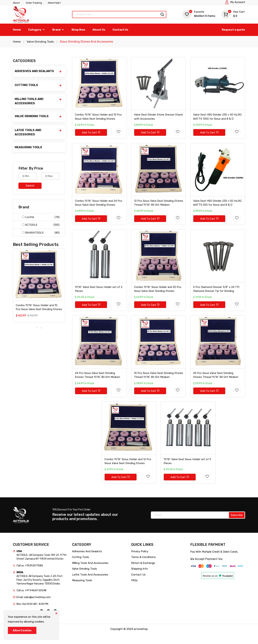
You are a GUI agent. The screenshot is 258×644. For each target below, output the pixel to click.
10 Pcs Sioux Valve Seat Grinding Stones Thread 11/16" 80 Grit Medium (157, 383)
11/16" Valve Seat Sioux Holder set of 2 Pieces (99, 295)
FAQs (134, 590)
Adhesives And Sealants (38, 72)
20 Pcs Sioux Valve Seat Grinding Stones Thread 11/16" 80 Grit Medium (216, 383)
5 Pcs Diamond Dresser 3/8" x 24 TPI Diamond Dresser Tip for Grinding (216, 295)
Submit (30, 186)
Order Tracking (34, 3)
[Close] (56, 613)
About (16, 3)
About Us (99, 30)
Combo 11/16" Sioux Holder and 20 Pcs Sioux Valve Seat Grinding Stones (158, 295)
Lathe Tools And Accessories (38, 132)
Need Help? (54, 3)
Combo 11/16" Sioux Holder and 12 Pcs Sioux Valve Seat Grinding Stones (128, 471)
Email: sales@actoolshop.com (34, 607)
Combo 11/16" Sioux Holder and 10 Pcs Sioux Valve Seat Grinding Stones (39, 307)
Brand (58, 30)
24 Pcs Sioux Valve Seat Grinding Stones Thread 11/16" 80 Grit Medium (98, 383)
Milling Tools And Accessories (38, 101)
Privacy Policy (140, 561)
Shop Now (78, 30)
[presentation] (37, 328)
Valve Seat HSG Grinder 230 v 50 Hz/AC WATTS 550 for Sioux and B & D (218, 206)
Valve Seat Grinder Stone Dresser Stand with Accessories (159, 118)
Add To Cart (91, 134)
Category (37, 30)
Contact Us (120, 30)
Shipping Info (139, 579)
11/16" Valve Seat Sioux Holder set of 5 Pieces (187, 471)
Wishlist (199, 14)
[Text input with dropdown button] (119, 14)
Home (17, 30)
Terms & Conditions (143, 567)
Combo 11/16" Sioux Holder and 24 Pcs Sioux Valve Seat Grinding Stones (99, 206)
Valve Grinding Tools (40, 42)
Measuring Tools (28, 147)
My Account (238, 2)
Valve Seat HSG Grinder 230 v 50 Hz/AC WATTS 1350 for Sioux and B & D (218, 118)
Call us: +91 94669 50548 (31, 600)
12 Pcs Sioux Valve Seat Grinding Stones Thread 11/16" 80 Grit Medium (157, 206)
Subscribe (237, 525)
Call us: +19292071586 (30, 575)
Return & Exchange (143, 573)
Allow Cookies (22, 630)
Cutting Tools (38, 85)
